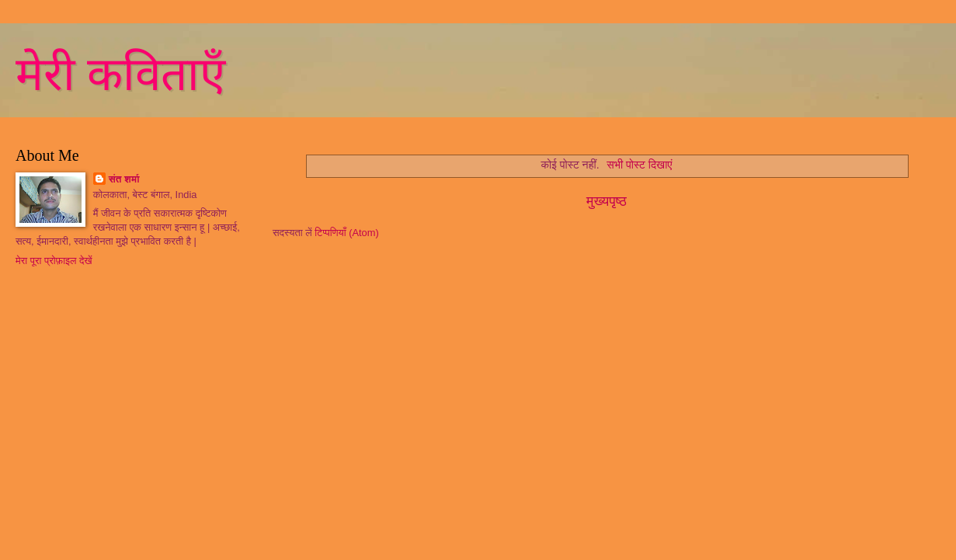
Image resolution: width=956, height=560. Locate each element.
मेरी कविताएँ (120, 75)
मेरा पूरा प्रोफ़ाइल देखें (54, 261)
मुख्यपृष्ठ (607, 201)
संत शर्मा (124, 179)
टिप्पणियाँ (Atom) (347, 233)
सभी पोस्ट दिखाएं (639, 165)
